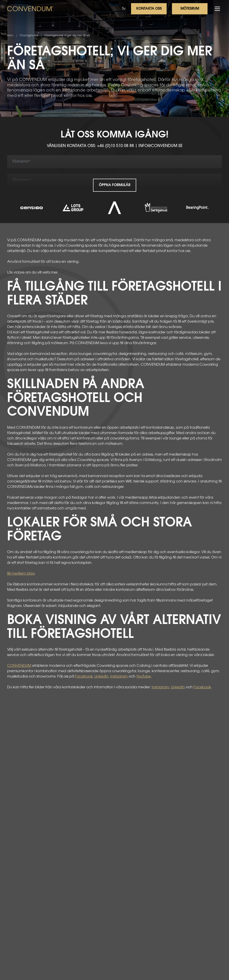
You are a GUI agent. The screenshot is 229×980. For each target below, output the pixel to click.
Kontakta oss (149, 9)
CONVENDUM (19, 666)
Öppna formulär (115, 185)
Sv (124, 9)
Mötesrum (190, 9)
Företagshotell (29, 36)
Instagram (119, 677)
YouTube (143, 677)
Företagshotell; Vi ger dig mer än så (67, 36)
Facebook (84, 677)
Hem (10, 36)
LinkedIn (101, 677)
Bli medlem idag (21, 574)
